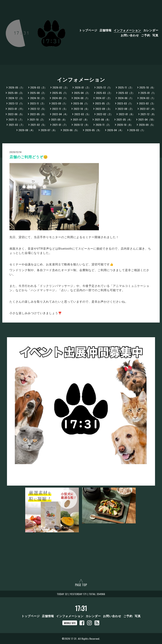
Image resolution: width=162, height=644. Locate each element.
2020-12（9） (82, 125)
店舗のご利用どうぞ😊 (29, 157)
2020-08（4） (27, 130)
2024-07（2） (104, 98)
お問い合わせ (130, 35)
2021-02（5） (39, 125)
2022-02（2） (105, 114)
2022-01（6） (127, 114)
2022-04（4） (60, 114)
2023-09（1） (60, 103)
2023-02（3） (147, 103)
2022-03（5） (83, 114)
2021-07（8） (81, 119)
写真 (155, 35)
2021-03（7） (17, 125)
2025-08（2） (38, 93)
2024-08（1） (82, 98)
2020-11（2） (104, 125)
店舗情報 (105, 30)
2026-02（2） (61, 87)
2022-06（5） (16, 114)
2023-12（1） (16, 103)
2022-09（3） (104, 109)
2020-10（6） (125, 125)
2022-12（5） (38, 109)
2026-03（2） (39, 87)
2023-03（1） (125, 103)
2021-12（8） (148, 114)
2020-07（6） (49, 130)
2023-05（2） (103, 103)
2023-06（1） (81, 103)
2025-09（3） (16, 93)
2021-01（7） (60, 125)
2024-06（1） (126, 98)
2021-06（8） (103, 119)
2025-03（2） (104, 93)
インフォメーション (127, 30)
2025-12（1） (104, 87)
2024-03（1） (148, 98)
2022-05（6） (38, 114)
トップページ (88, 30)
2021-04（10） (147, 119)
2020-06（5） (71, 130)
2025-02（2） (127, 93)
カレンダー (151, 30)
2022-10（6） (82, 109)
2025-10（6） (148, 87)
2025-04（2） (82, 93)
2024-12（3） (16, 98)
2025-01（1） (148, 93)
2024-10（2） (38, 98)
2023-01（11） (16, 109)
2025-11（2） (126, 87)
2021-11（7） (16, 119)
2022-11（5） (60, 109)
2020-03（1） (138, 130)
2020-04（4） (116, 130)
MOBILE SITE (70, 623)
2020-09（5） (147, 125)
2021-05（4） (125, 119)
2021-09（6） (59, 119)
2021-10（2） (38, 119)
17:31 (81, 608)
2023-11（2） (38, 103)
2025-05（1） (60, 93)
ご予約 (146, 35)
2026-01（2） (83, 87)
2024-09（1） (60, 98)
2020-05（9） (93, 130)
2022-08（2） (126, 109)
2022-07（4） (148, 109)
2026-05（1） (17, 87)
